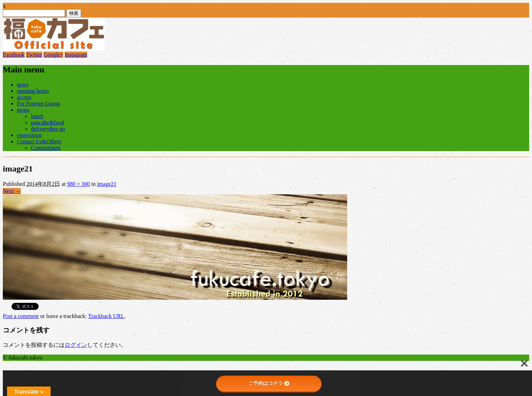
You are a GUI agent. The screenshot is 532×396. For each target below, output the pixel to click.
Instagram (76, 55)
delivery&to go (48, 129)
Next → (12, 191)
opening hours (33, 91)
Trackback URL (106, 316)
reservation (29, 135)
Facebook (14, 55)
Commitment (46, 148)
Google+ (53, 55)
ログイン (76, 345)
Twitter (34, 55)
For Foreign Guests (39, 103)
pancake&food (47, 122)
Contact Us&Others (39, 141)
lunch (37, 116)
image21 (107, 184)
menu (23, 110)
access (24, 97)
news (23, 85)
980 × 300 (79, 184)
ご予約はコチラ (269, 383)
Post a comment (21, 316)
